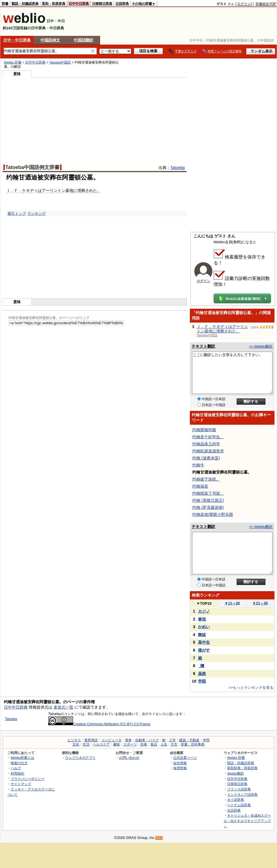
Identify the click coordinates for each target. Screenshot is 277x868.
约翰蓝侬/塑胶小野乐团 (213, 514)
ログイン (244, 4)
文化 (76, 744)
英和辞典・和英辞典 (242, 768)
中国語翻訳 (83, 40)
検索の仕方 (19, 763)
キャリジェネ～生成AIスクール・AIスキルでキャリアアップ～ (247, 821)
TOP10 (204, 603)
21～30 (260, 603)
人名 (164, 744)
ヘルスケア (101, 744)
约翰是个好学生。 (208, 437)
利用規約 (17, 773)
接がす (204, 650)
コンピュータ (111, 740)
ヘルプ (16, 768)
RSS (159, 838)
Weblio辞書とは (22, 758)
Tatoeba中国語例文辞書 (32, 167)
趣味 (116, 744)
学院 (202, 681)
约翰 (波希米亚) (206, 458)
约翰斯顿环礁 (204, 430)
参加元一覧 (63, 707)
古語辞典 (122, 4)
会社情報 (180, 763)
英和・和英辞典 (54, 4)
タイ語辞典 (236, 800)
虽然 (202, 674)
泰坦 (202, 619)
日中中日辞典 (79, 4)
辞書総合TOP (266, 4)
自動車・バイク (147, 740)
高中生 (204, 642)
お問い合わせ (129, 758)
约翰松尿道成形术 (208, 451)
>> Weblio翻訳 (261, 346)
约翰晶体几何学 (206, 444)
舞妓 (202, 635)
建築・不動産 (189, 740)
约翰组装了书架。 (208, 493)
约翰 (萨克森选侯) (208, 507)
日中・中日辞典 (17, 40)
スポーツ (130, 744)
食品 (154, 744)
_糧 (201, 666)
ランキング (37, 213)
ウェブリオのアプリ (80, 758)
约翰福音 (200, 486)
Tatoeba (178, 168)
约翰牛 (198, 465)
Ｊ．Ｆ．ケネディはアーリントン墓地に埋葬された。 (54, 190)
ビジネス (74, 740)
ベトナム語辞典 (239, 805)
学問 (206, 740)
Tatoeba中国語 (60, 62)
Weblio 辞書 (13, 62)
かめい (204, 627)
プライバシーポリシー (28, 779)
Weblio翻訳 (235, 773)
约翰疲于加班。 (206, 479)
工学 (172, 740)
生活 (86, 744)
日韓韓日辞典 (102, 4)
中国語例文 (50, 40)
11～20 (232, 603)
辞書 (5, 4)
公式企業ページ (185, 758)
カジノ (204, 611)
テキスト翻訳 (203, 346)
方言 (174, 744)
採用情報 (180, 768)
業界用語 (91, 740)
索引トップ (17, 213)
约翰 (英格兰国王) (208, 500)
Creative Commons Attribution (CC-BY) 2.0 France (99, 724)
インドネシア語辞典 (242, 794)
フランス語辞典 (239, 789)
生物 (144, 744)
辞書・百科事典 (193, 744)
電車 (128, 740)
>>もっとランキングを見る (251, 688)
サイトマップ (21, 784)
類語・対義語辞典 (25, 4)
